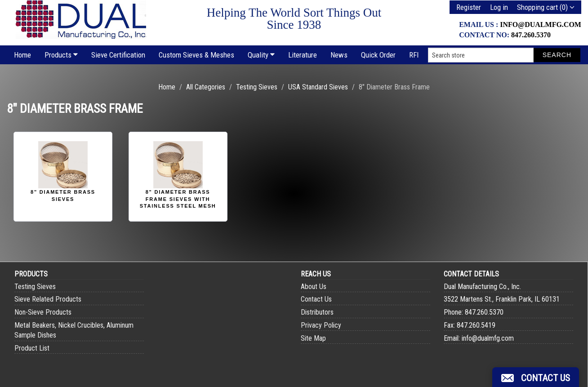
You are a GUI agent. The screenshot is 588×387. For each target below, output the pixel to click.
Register (469, 7)
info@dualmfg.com (541, 24)
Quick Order (378, 55)
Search (557, 55)
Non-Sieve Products (43, 312)
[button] (536, 377)
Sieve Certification (118, 55)
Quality (261, 55)
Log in (499, 7)
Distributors (317, 312)
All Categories (206, 87)
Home (22, 55)
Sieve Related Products (48, 299)
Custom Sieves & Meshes (196, 55)
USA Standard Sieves (318, 87)
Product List (32, 348)
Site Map (313, 338)
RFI (414, 55)
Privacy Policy (321, 325)
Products (61, 55)
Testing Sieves (257, 87)
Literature (303, 55)
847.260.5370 (531, 35)
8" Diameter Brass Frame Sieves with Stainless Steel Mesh (178, 199)
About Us (314, 287)
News (339, 55)
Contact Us (316, 299)
